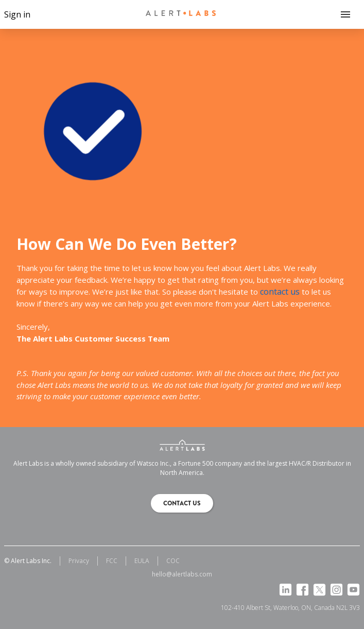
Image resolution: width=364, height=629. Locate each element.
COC (173, 561)
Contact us (182, 503)
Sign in (17, 14)
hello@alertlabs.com (182, 574)
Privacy (79, 561)
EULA (142, 561)
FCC (112, 561)
